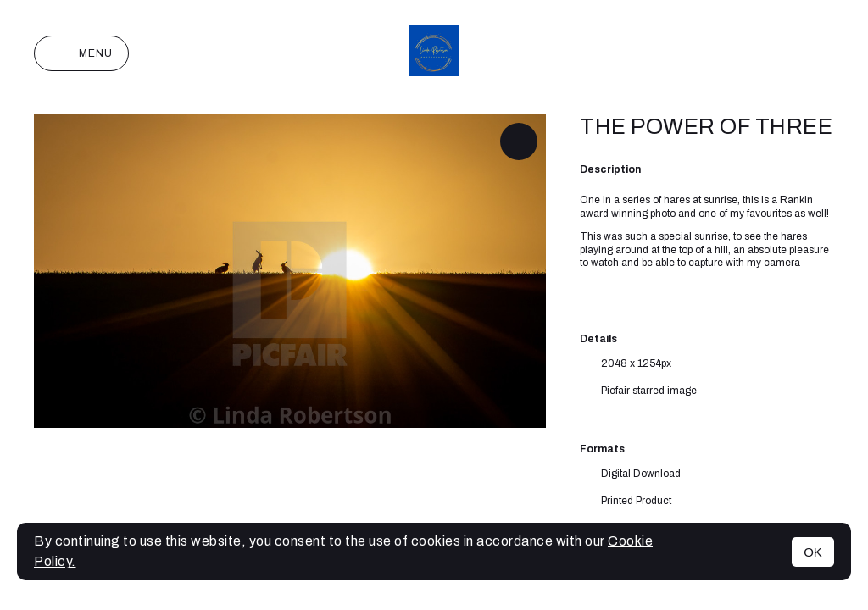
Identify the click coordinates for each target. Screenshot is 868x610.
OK (813, 552)
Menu (81, 53)
